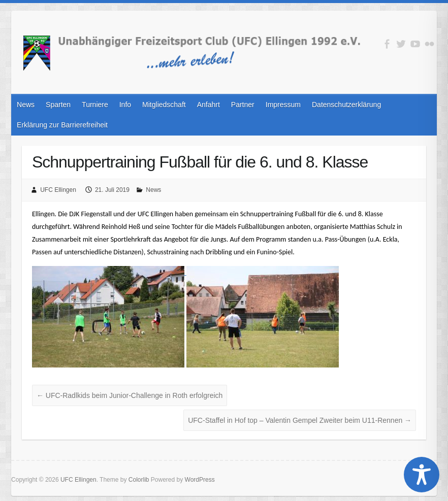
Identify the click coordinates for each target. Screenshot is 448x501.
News (26, 105)
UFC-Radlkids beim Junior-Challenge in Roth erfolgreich (130, 395)
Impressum (283, 105)
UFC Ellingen (58, 190)
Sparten (58, 105)
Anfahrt (209, 105)
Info (125, 105)
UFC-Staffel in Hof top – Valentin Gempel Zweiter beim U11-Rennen (300, 420)
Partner (243, 105)
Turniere (95, 105)
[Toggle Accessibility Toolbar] (422, 475)
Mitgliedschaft (164, 105)
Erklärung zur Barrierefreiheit (62, 125)
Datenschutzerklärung (346, 105)
